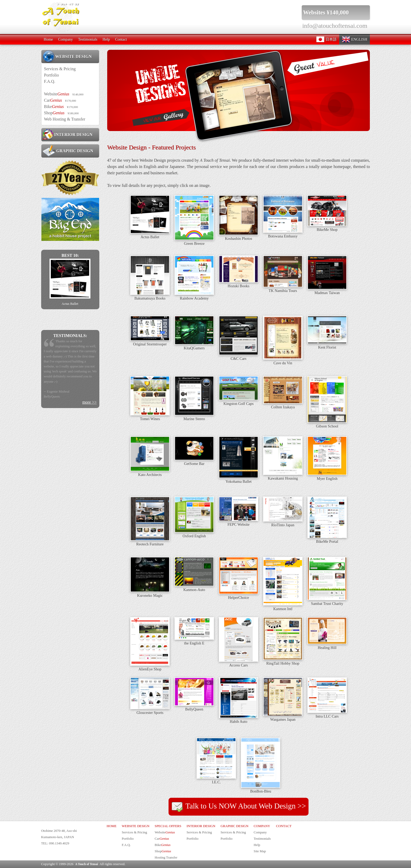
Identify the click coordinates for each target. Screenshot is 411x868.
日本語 (326, 39)
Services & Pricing (60, 69)
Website (64, 94)
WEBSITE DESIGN (67, 56)
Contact (121, 39)
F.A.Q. (50, 81)
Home (48, 39)
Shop (61, 113)
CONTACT (284, 826)
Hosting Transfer (166, 858)
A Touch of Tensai (87, 864)
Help (106, 39)
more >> (90, 402)
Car (60, 100)
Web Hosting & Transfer (65, 119)
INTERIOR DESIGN (68, 134)
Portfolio (52, 75)
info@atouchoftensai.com (335, 26)
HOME (112, 826)
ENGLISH (355, 39)
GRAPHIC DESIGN (68, 151)
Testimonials (88, 39)
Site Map (260, 851)
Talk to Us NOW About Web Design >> (239, 807)
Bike (61, 107)
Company (66, 39)
